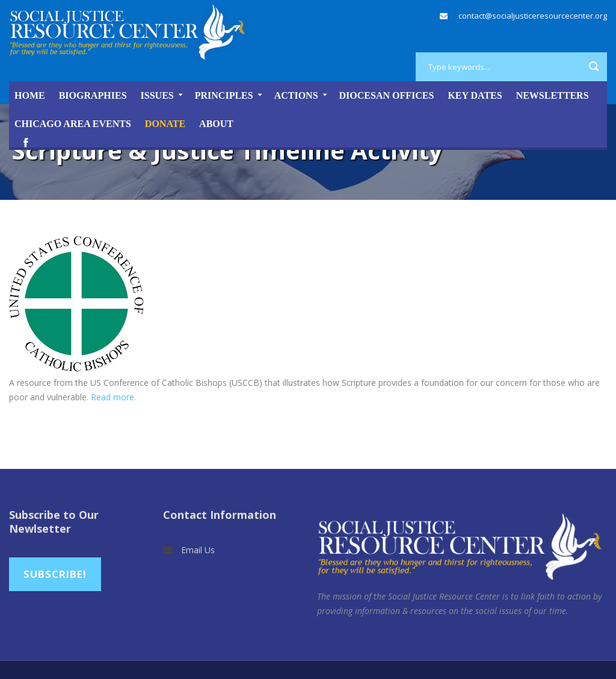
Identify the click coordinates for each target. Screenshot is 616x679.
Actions (296, 95)
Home (30, 95)
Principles (224, 95)
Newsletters (553, 95)
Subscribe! (55, 574)
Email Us (198, 550)
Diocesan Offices (387, 95)
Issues (157, 95)
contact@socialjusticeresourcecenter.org (533, 16)
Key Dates (475, 95)
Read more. (113, 397)
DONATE (165, 124)
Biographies (93, 95)
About (216, 124)
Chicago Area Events (73, 124)
